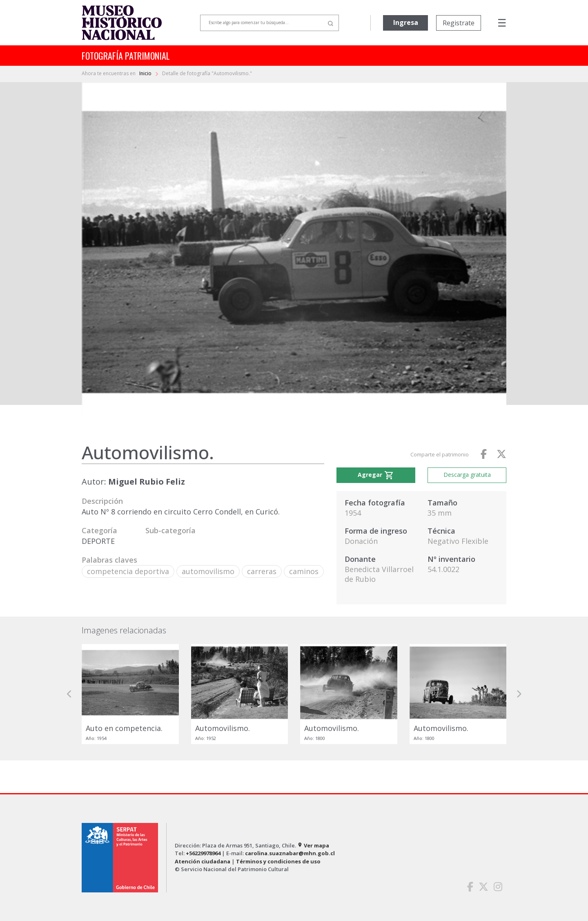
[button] (69, 694)
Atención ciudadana (203, 861)
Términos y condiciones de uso (278, 861)
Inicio (146, 73)
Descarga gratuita (467, 475)
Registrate (459, 23)
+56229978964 (203, 853)
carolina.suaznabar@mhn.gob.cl (290, 853)
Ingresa (406, 22)
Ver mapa (313, 845)
